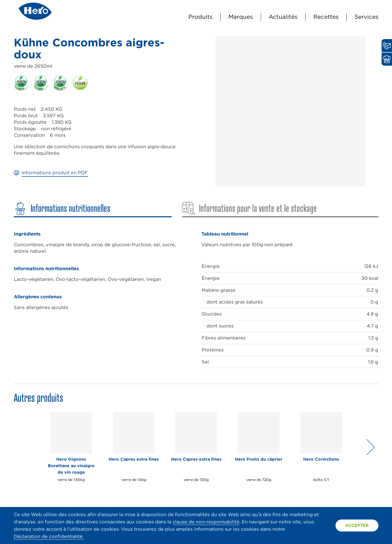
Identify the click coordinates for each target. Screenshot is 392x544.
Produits (200, 17)
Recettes (326, 17)
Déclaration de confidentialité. (49, 536)
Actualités (283, 17)
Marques (241, 17)
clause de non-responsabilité (206, 522)
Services (366, 17)
